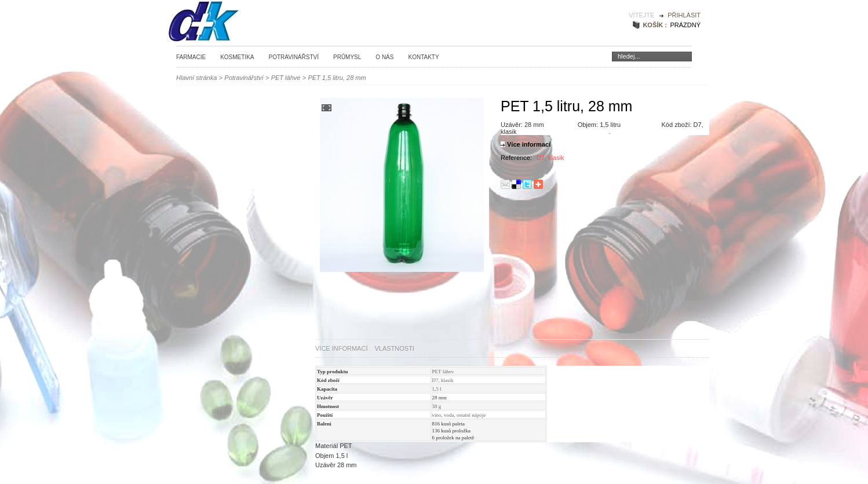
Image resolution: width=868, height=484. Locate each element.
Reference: (517, 158)
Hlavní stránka (196, 78)
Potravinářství (293, 57)
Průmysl (347, 57)
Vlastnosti (394, 348)
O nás (384, 57)
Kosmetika (237, 57)
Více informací (529, 144)
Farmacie (191, 57)
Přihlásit (684, 15)
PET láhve (286, 78)
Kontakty (423, 57)
